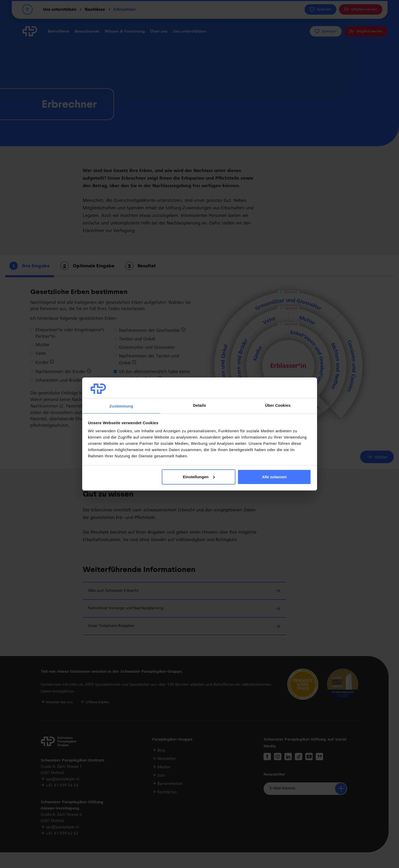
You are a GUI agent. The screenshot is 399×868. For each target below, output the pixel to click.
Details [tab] (200, 405)
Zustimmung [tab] (121, 406)
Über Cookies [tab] (278, 405)
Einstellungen (199, 477)
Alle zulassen (274, 477)
